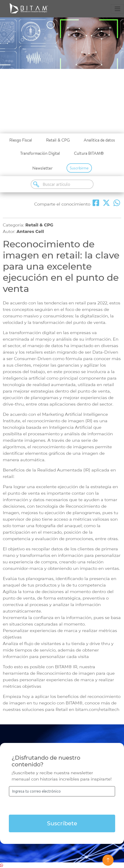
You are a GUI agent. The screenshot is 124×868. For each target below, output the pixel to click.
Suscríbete (62, 823)
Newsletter (42, 168)
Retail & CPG (58, 140)
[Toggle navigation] (117, 9)
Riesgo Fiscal (21, 140)
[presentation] (62, 806)
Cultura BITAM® (89, 153)
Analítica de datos (99, 140)
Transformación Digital (40, 153)
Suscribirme (79, 168)
